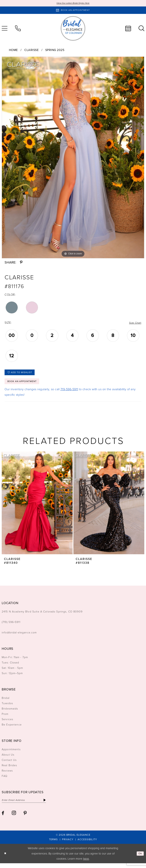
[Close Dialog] (6, 858)
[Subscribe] (52, 804)
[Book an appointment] (73, 11)
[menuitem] (18, 29)
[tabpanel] (73, 158)
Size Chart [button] (134, 323)
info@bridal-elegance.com (19, 637)
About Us (8, 759)
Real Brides (9, 769)
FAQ (5, 780)
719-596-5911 (69, 393)
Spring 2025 (55, 50)
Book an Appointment (25, 385)
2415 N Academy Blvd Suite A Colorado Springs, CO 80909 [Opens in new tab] (42, 616)
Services (7, 723)
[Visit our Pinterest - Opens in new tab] (25, 818)
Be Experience (12, 729)
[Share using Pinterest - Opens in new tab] (21, 263)
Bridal (6, 702)
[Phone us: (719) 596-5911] (18, 29)
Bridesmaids (10, 713)
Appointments (11, 753)
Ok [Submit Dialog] (140, 858)
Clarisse (31, 50)
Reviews (7, 775)
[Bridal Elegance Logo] (73, 29)
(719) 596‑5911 (11, 626)
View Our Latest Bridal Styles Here (73, 3)
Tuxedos (7, 707)
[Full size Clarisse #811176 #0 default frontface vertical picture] (73, 158)
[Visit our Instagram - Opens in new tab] (14, 818)
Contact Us (9, 764)
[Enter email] (28, 804)
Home (13, 50)
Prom (5, 718)
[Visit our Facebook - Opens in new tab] (3, 818)
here (86, 863)
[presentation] (37, 507)
